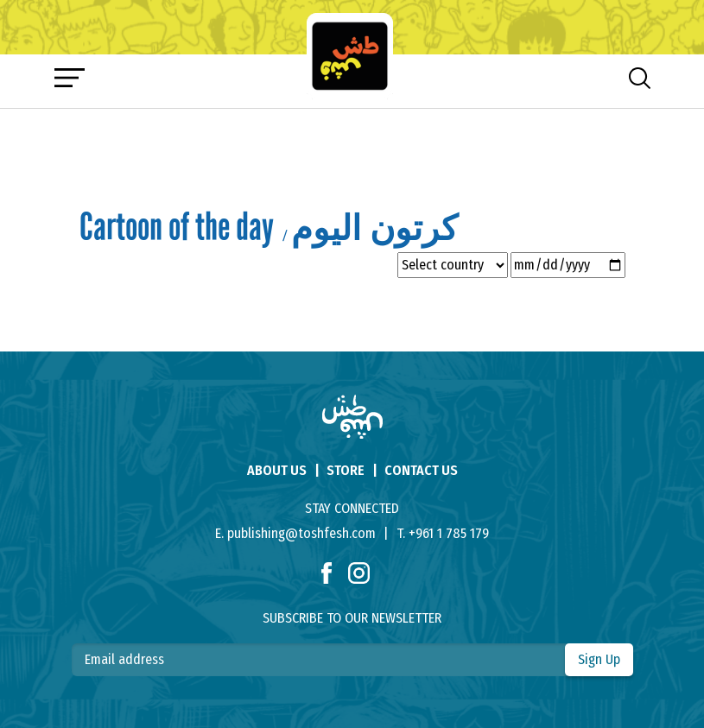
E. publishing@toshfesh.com (295, 533)
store (346, 470)
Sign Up (599, 659)
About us (277, 470)
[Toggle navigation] (70, 78)
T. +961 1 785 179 (443, 533)
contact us (421, 470)
